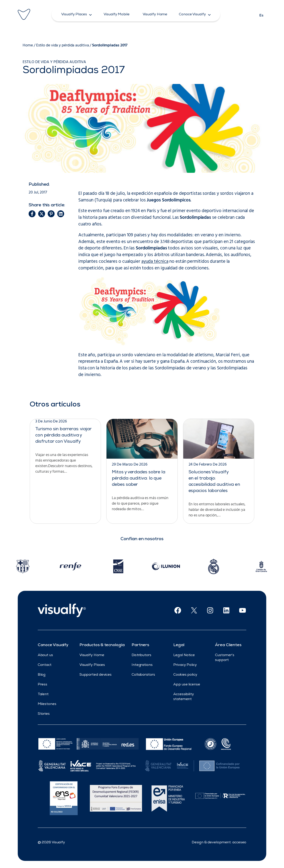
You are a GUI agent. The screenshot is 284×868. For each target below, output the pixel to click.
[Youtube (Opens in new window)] (243, 610)
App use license (187, 685)
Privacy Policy (185, 665)
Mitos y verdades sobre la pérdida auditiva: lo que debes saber (139, 479)
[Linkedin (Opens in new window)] (226, 610)
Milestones (47, 704)
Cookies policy (185, 675)
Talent (43, 695)
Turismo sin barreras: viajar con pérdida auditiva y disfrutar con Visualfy (63, 436)
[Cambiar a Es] (261, 14)
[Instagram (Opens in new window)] (210, 610)
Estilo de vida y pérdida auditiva (63, 45)
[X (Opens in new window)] (194, 610)
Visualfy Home (92, 655)
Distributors (141, 655)
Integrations (142, 665)
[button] (77, 14)
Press (43, 685)
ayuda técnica (155, 262)
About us (45, 655)
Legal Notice (184, 655)
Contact (45, 665)
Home (28, 45)
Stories (44, 714)
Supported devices (96, 675)
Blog (42, 675)
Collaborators (143, 675)
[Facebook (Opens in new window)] (178, 610)
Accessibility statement (184, 697)
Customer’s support (225, 658)
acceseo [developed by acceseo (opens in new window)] (239, 843)
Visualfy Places (92, 665)
